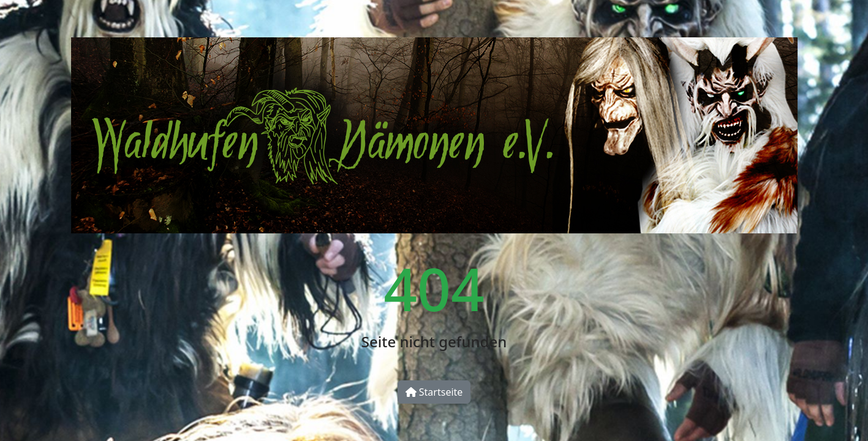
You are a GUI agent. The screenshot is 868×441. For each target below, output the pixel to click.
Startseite (434, 392)
